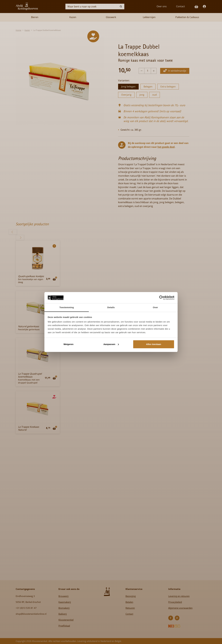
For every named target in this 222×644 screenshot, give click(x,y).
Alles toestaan (154, 344)
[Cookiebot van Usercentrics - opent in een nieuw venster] (161, 298)
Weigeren (68, 344)
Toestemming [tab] (67, 307)
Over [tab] (155, 307)
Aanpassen (111, 344)
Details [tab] (111, 307)
